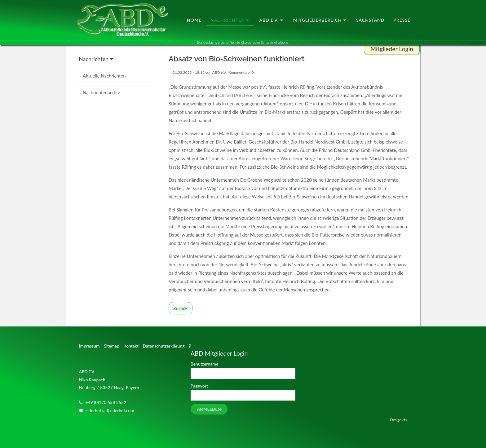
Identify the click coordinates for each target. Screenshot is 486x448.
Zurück (181, 308)
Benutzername (204, 364)
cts (405, 420)
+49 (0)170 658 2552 (106, 402)
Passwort (199, 386)
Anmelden (209, 409)
